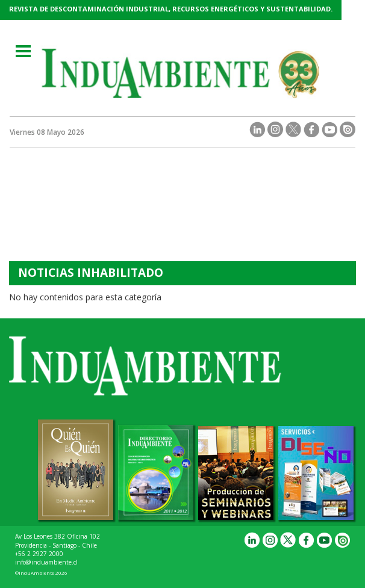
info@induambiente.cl (46, 562)
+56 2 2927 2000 (39, 554)
